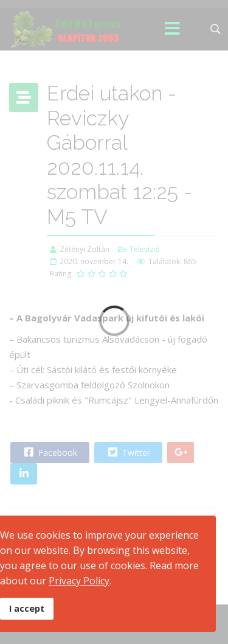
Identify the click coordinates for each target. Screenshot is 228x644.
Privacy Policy (79, 581)
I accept (27, 608)
